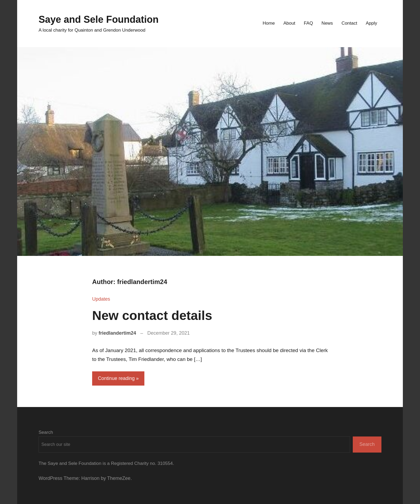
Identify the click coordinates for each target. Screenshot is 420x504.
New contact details (152, 316)
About (289, 23)
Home (269, 23)
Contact (349, 23)
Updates (101, 299)
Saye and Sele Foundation (99, 19)
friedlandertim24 (117, 333)
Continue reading (116, 378)
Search (46, 432)
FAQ (308, 23)
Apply (371, 23)
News (327, 23)
